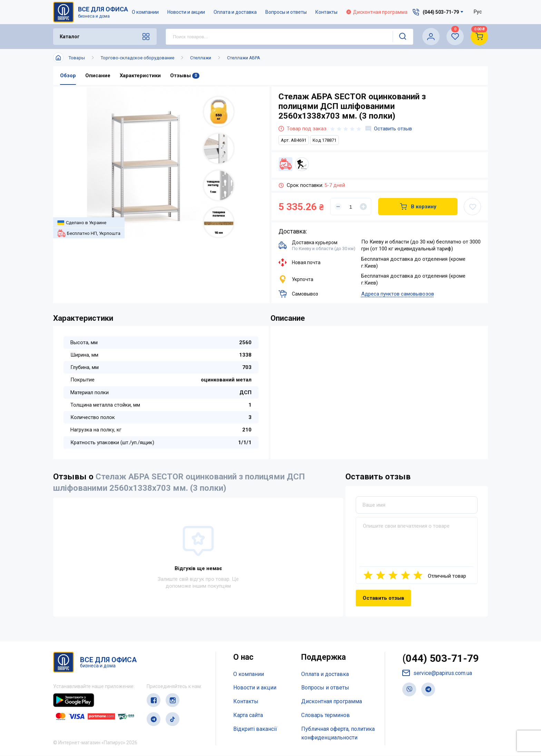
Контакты (327, 12)
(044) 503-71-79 (441, 659)
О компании (146, 12)
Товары (77, 58)
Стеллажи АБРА (244, 58)
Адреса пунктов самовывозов (398, 294)
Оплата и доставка (235, 12)
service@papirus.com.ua (437, 673)
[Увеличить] (363, 207)
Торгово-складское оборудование (137, 58)
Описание (98, 76)
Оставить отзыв (389, 129)
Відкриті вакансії (255, 729)
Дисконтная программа (377, 12)
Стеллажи (201, 58)
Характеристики (140, 76)
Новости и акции (186, 12)
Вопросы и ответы (286, 12)
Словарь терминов (326, 715)
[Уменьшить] (338, 207)
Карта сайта (248, 715)
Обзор (68, 76)
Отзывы (185, 76)
